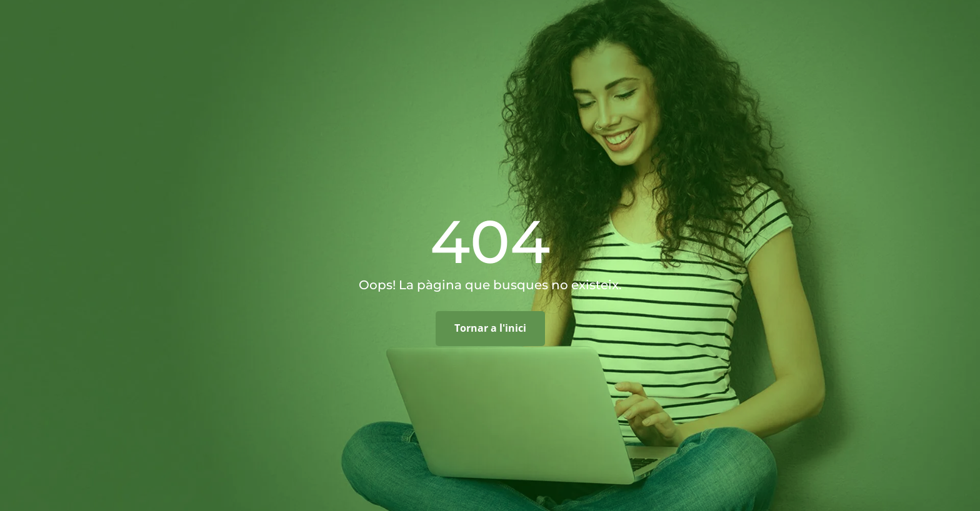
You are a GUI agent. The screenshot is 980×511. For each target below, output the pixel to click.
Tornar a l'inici (490, 328)
